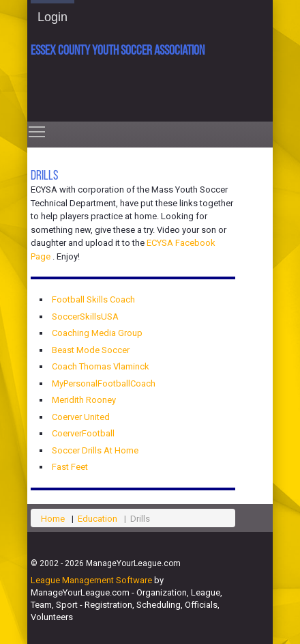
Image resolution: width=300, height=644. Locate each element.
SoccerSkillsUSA (85, 317)
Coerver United (81, 417)
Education (97, 519)
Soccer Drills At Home (95, 450)
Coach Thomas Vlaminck (101, 366)
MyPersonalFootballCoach (104, 383)
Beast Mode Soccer (91, 350)
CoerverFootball (83, 433)
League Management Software (91, 580)
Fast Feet (70, 467)
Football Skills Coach (93, 299)
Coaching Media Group (97, 333)
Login (52, 17)
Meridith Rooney (84, 400)
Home (53, 519)
